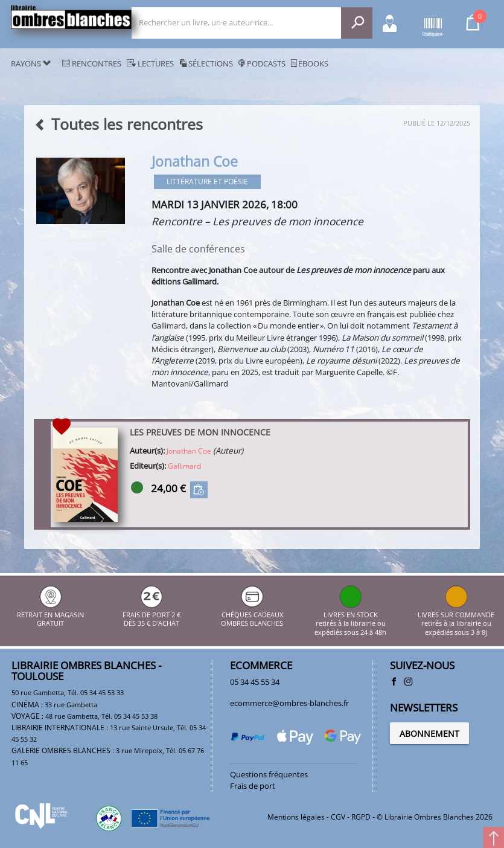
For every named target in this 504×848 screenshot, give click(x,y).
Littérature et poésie (207, 181)
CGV (338, 817)
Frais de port (253, 786)
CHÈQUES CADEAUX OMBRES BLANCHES (252, 615)
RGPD (361, 817)
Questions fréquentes (269, 774)
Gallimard (184, 466)
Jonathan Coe (189, 451)
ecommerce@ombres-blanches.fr (289, 703)
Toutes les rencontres (118, 124)
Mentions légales (296, 817)
